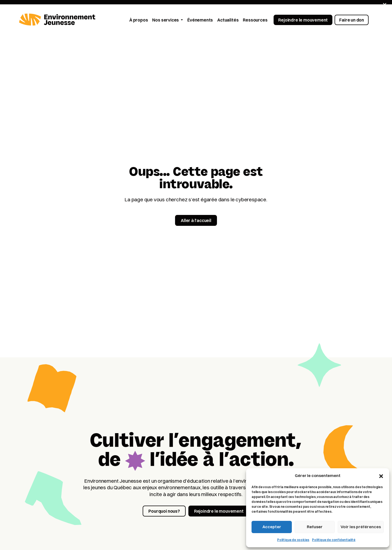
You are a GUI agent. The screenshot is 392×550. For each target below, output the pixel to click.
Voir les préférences (361, 527)
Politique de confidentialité (334, 540)
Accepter (272, 527)
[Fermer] (385, 5)
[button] (381, 476)
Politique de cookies (293, 540)
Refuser (315, 527)
